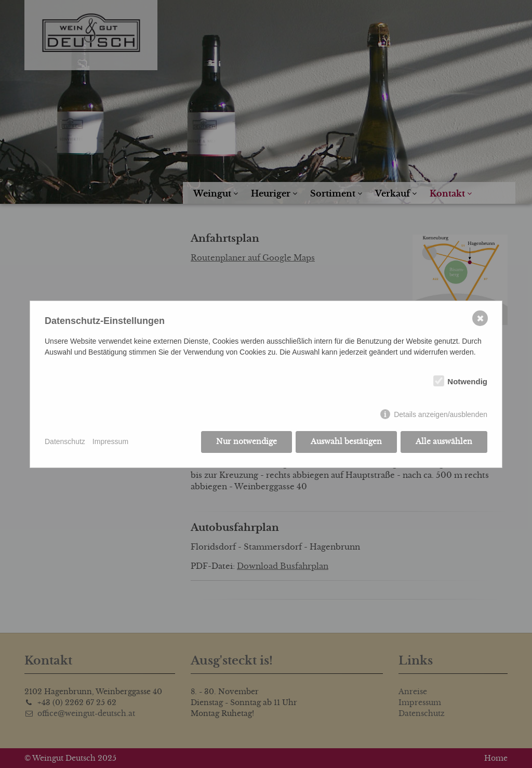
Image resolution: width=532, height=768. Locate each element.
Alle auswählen (444, 441)
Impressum (110, 441)
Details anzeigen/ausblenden (441, 414)
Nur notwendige (247, 441)
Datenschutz (65, 441)
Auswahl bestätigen (346, 441)
